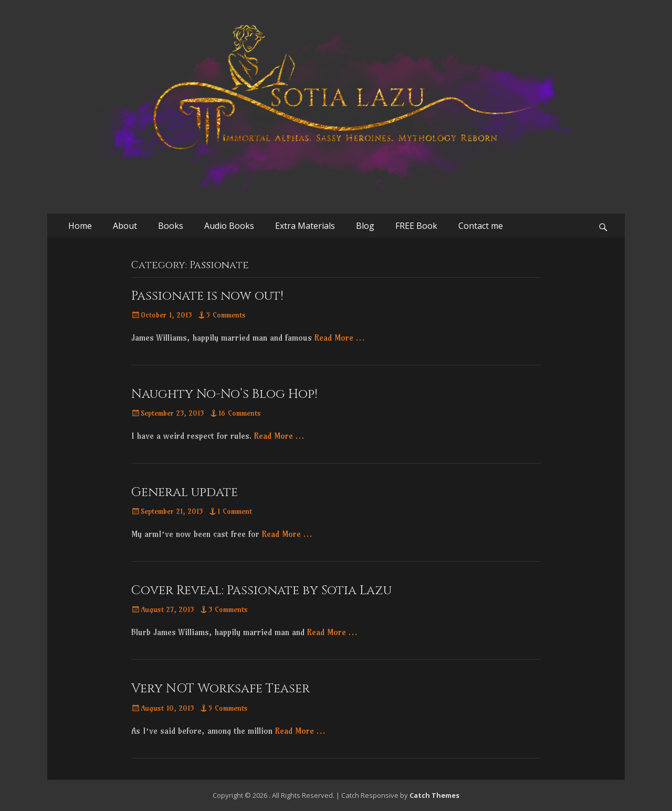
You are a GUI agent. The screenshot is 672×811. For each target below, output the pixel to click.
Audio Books (229, 226)
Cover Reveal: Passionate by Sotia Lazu (261, 591)
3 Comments (228, 609)
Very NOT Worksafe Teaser (220, 689)
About (125, 226)
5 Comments (226, 315)
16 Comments (240, 413)
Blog (365, 226)
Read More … (339, 338)
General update (185, 492)
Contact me (481, 226)
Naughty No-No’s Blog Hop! (224, 394)
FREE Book (416, 226)
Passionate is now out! (207, 296)
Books (171, 226)
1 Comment (235, 511)
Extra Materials (305, 226)
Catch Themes (434, 795)
